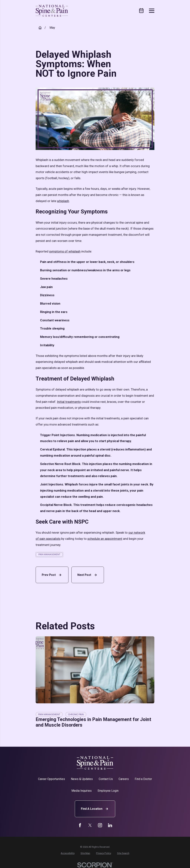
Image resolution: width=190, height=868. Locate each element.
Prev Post (52, 575)
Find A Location (95, 809)
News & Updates (82, 779)
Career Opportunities (51, 779)
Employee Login (108, 791)
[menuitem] (68, 853)
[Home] (52, 11)
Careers (124, 779)
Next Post (88, 575)
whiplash (63, 201)
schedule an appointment (105, 539)
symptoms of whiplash (65, 251)
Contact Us (106, 779)
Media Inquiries (82, 791)
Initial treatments (69, 402)
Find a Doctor (143, 779)
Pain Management (49, 554)
